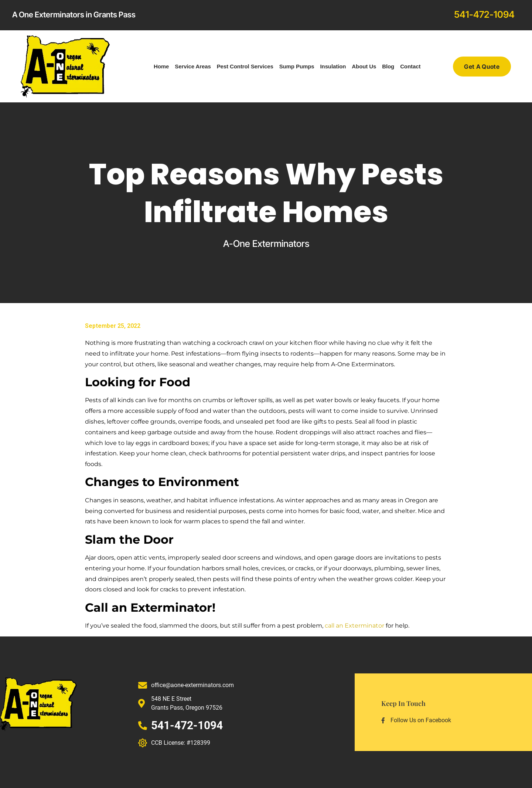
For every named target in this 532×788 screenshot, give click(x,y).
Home (161, 66)
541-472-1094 (484, 14)
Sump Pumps (297, 66)
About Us (364, 66)
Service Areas (193, 66)
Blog (388, 66)
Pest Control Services (245, 66)
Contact (410, 66)
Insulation (333, 66)
